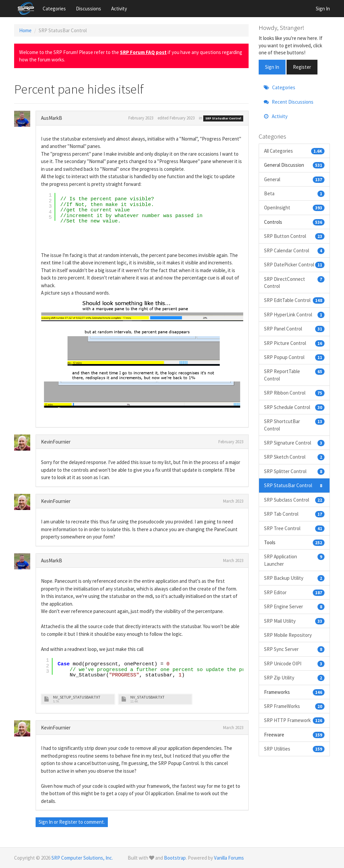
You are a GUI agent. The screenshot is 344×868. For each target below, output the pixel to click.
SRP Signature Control (294, 443)
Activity (119, 9)
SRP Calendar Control (294, 250)
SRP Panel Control (294, 329)
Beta (294, 193)
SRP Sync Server (294, 649)
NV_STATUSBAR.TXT (147, 697)
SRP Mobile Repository (288, 635)
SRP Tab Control (294, 514)
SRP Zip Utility (294, 678)
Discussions (89, 9)
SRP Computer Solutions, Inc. (82, 858)
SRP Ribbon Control (294, 393)
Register (68, 822)
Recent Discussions (289, 102)
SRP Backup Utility (294, 578)
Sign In (323, 9)
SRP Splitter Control (294, 471)
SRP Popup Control (294, 357)
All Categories (294, 151)
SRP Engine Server (294, 606)
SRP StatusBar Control (223, 118)
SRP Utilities (294, 749)
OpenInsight (294, 208)
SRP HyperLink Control (294, 315)
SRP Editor (294, 592)
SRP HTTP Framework (294, 720)
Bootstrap (175, 858)
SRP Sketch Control (294, 457)
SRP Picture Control (294, 343)
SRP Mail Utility (294, 621)
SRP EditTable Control (294, 300)
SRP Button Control (294, 236)
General (294, 179)
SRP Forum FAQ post (143, 52)
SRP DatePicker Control (294, 265)
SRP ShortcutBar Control (294, 425)
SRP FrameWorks (294, 706)
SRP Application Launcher (294, 560)
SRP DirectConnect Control (294, 282)
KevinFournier (56, 442)
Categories (54, 9)
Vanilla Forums (229, 858)
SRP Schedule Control (294, 407)
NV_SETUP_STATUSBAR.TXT (77, 697)
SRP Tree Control (294, 528)
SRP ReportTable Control (294, 375)
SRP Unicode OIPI (294, 663)
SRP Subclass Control (294, 500)
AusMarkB (52, 118)
